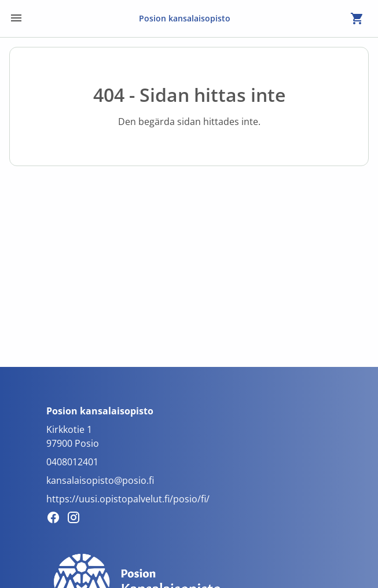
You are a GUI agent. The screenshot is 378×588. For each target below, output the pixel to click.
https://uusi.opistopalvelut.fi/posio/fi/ (128, 499)
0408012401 (72, 462)
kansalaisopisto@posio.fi (100, 480)
